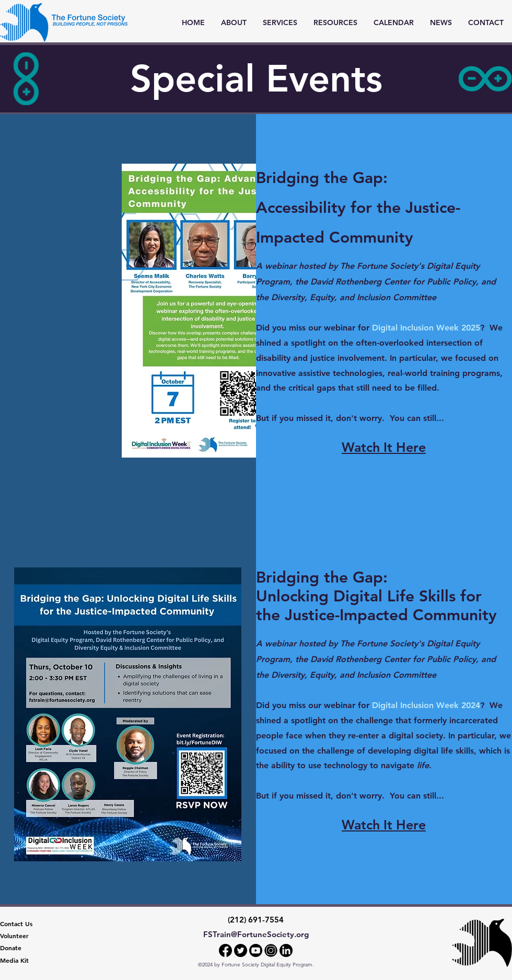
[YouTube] (256, 950)
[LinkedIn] (286, 950)
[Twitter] (241, 950)
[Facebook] (225, 950)
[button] (280, 22)
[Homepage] (64, 22)
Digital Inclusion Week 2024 (426, 705)
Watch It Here (384, 825)
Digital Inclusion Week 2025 (426, 328)
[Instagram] (271, 950)
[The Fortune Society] (482, 943)
